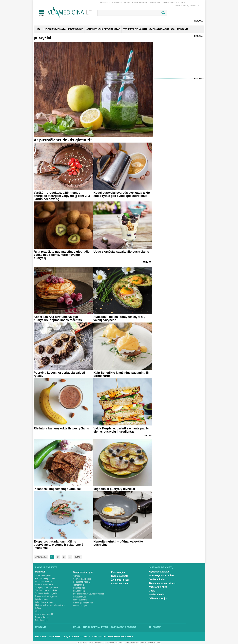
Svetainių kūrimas (153, 643)
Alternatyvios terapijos (162, 575)
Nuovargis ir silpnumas (83, 603)
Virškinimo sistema (43, 581)
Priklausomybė (80, 597)
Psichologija (118, 572)
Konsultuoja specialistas (91, 627)
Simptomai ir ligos (83, 572)
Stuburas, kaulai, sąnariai (46, 593)
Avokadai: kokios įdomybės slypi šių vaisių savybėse (119, 318)
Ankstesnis (41, 557)
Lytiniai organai (42, 599)
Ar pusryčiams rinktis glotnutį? (63, 140)
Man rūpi (40, 572)
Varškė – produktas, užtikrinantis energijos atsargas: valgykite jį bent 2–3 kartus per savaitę (62, 196)
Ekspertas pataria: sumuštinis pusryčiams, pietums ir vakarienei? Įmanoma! (59, 545)
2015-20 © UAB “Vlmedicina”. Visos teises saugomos (101, 643)
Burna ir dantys (42, 617)
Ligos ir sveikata (55, 29)
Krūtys (38, 608)
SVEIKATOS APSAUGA (162, 29)
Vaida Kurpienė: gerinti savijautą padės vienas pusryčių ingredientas (121, 430)
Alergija (77, 576)
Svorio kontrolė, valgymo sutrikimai (89, 594)
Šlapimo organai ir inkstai (46, 590)
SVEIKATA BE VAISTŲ (135, 29)
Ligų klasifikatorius (136, 3)
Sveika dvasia (157, 594)
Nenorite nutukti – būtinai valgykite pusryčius (118, 543)
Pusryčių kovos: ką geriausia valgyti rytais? (59, 374)
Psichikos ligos (42, 620)
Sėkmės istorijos (158, 598)
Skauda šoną (79, 591)
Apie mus (117, 3)
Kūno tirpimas (79, 588)
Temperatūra (79, 585)
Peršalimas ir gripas (82, 582)
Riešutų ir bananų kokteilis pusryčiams (61, 428)
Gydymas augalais (159, 572)
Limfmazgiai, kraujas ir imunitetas (50, 605)
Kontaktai (155, 3)
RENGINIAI (183, 29)
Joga (152, 591)
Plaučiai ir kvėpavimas (45, 578)
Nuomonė (155, 627)
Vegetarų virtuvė (158, 587)
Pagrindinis (76, 29)
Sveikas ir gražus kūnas (162, 583)
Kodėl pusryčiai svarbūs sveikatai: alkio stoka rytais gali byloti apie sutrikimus (122, 194)
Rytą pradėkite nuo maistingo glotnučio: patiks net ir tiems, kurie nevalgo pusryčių (62, 255)
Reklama (105, 3)
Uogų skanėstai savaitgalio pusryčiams (121, 252)
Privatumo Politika (174, 3)
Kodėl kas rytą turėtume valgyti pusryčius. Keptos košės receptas (58, 318)
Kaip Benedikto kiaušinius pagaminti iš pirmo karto (121, 374)
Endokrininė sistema (44, 584)
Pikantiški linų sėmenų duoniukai (57, 489)
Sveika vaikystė (120, 576)
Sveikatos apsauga (124, 627)
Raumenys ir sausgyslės (46, 596)
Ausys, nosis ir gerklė (45, 614)
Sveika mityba (157, 579)
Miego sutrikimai (80, 600)
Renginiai (41, 627)
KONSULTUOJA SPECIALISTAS (103, 29)
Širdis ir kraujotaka (43, 575)
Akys (37, 611)
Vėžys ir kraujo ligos (82, 579)
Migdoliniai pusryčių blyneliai (114, 489)
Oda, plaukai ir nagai (44, 602)
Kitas (78, 557)
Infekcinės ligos (80, 606)
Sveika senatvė (119, 584)
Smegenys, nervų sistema (47, 587)
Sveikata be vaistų (161, 567)
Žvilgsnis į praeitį (121, 580)
